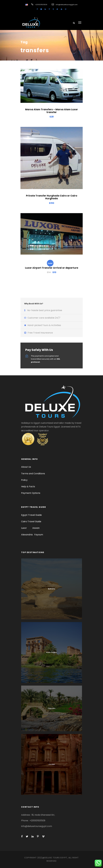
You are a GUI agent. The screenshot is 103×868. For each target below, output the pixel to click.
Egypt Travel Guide (31, 515)
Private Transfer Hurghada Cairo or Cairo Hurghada (52, 197)
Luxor (24, 528)
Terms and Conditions (33, 474)
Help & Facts (28, 487)
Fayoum (39, 535)
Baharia (52, 589)
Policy (24, 480)
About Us (26, 467)
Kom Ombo (52, 652)
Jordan (52, 764)
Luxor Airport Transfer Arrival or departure (52, 268)
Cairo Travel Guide (31, 521)
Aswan (36, 528)
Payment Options (31, 493)
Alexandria (27, 535)
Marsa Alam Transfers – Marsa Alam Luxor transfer (52, 111)
